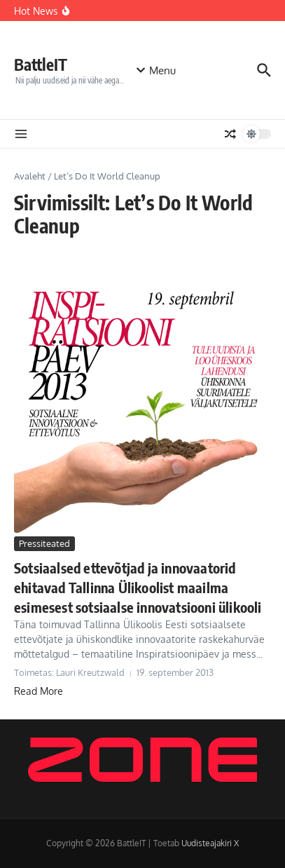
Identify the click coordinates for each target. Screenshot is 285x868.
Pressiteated (44, 543)
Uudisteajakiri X (210, 843)
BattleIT (41, 64)
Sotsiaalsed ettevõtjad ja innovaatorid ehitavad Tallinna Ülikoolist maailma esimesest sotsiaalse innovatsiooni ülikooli (138, 587)
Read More (39, 691)
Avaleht (30, 176)
